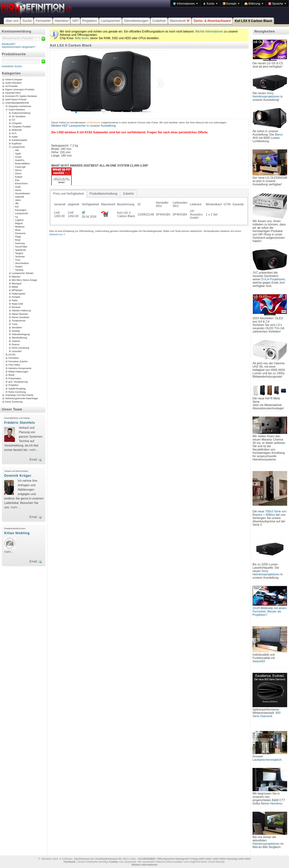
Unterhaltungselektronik (17, 103)
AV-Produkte (11, 86)
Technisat (20, 257)
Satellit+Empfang (17, 388)
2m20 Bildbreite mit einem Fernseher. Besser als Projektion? (270, 611)
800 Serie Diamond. (267, 714)
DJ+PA (12, 355)
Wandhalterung (19, 338)
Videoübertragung (21, 334)
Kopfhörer (17, 143)
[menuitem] (185, 4)
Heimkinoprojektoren (266, 844)
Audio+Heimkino (13, 83)
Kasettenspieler (20, 140)
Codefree (159, 21)
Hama (18, 190)
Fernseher (43, 21)
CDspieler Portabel (21, 127)
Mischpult (17, 283)
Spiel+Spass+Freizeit (16, 100)
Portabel (16, 297)
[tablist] (149, 207)
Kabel (15, 137)
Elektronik (17, 130)
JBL (17, 203)
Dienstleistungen (136, 21)
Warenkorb (180, 21)
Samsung (20, 243)
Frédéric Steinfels (20, 423)
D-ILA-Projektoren (273, 279)
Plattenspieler (19, 294)
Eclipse (19, 177)
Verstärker (17, 328)
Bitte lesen (82, 38)
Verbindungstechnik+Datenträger (22, 399)
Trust (18, 260)
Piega (18, 237)
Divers (18, 174)
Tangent (19, 253)
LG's (279, 325)
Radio (15, 300)
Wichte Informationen (209, 31)
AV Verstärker (19, 116)
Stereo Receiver (20, 314)
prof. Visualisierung (18, 382)
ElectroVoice (21, 184)
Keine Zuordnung (20, 348)
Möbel (15, 287)
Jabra (18, 200)
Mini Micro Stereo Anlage (24, 280)
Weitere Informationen (144, 865)
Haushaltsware (23, 194)
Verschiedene (22, 263)
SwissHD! (259, 661)
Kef (17, 207)
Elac (17, 180)
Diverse (16, 345)
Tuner (15, 324)
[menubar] (230, 4)
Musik (11, 375)
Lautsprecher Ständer (23, 273)
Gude (18, 187)
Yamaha (19, 270)
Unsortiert (17, 351)
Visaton (19, 267)
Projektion (90, 21)
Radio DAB (17, 304)
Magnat (19, 223)
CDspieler (17, 123)
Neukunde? (9, 44)
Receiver (16, 307)
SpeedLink (20, 250)
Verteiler (16, 331)
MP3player (17, 290)
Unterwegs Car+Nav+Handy (19, 395)
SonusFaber (21, 247)
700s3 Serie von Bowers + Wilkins (269, 513)
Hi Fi (14, 133)
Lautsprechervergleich (267, 760)
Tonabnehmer (19, 321)
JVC (255, 273)
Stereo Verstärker (21, 317)
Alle (17, 150)
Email (33, 459)
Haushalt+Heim (13, 93)
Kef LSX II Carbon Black (253, 21)
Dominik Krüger (18, 476)
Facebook (70, 862)
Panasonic (20, 233)
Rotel (18, 240)
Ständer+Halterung (21, 311)
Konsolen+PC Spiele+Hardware (21, 96)
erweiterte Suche (12, 66)
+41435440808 (146, 859)
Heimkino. (276, 803)
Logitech (19, 220)
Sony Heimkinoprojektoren (266, 95)
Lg (16, 217)
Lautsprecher (111, 21)
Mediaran (20, 227)
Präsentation (15, 378)
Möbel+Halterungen (18, 371)
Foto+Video (14, 365)
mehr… (34, 450)
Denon (18, 170)
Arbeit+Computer (14, 80)
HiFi (75, 21)
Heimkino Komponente (20, 368)
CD (13, 120)
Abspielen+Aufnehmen (20, 106)
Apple (18, 154)
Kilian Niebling (17, 533)
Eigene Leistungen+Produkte (20, 90)
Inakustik (20, 197)
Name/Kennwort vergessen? (19, 47)
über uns (12, 21)
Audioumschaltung (21, 113)
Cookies (114, 862)
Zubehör (16, 341)
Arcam (18, 157)
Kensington (21, 210)
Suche (27, 21)
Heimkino (62, 21)
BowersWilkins (22, 164)
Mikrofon (16, 277)
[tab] (69, 194)
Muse (18, 230)
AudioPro (20, 160)
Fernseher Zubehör (18, 361)
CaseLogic (20, 167)
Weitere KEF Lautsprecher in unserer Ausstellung (83, 126)
